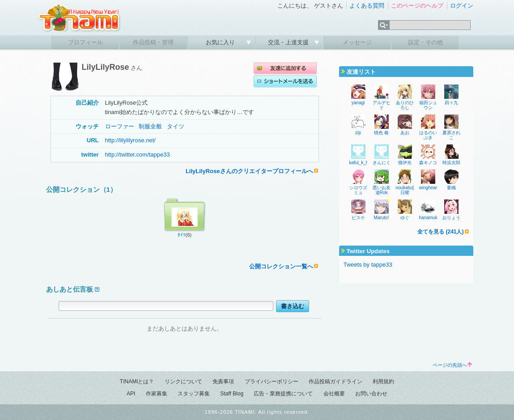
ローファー (120, 126)
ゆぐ (405, 218)
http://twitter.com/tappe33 (138, 155)
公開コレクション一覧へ (281, 266)
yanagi (358, 103)
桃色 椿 (381, 133)
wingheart (429, 188)
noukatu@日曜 (406, 190)
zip (358, 133)
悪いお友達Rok (382, 190)
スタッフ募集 (194, 394)
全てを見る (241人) (440, 232)
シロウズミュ (358, 190)
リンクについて (183, 382)
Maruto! (382, 218)
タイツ (176, 126)
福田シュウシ (428, 105)
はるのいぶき (428, 135)
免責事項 (223, 382)
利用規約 (383, 382)
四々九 (451, 103)
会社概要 (334, 394)
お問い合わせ (371, 394)
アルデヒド (382, 105)
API (131, 394)
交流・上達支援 (289, 42)
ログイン (462, 6)
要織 (451, 188)
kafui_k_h (359, 163)
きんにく (382, 163)
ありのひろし (405, 105)
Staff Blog (232, 394)
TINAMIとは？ (137, 382)
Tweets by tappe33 (368, 265)
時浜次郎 (451, 163)
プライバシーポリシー (272, 382)
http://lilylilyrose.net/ (130, 140)
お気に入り (221, 42)
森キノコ (428, 163)
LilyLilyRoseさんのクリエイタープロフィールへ (249, 171)
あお (405, 133)
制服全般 (150, 126)
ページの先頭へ (452, 365)
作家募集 (157, 394)
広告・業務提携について (283, 394)
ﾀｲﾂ (182, 235)
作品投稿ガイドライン (336, 382)
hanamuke (430, 218)
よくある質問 (367, 6)
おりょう (451, 218)
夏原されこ (451, 135)
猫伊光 (405, 163)
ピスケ (358, 218)
